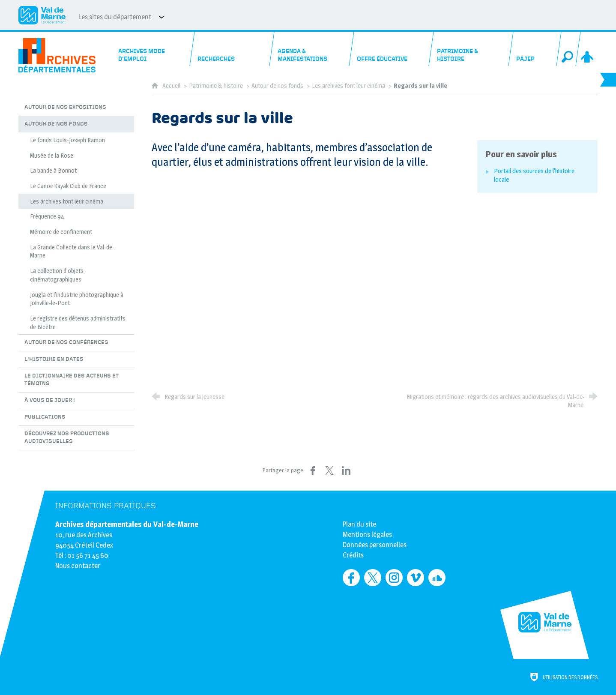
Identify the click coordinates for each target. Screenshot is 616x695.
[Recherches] (232, 49)
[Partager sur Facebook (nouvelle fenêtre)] (313, 470)
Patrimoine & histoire (216, 86)
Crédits (353, 555)
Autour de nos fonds (277, 86)
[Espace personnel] (588, 49)
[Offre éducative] (392, 49)
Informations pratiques (106, 506)
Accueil (172, 86)
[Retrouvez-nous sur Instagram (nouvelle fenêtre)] (394, 578)
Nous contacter (78, 566)
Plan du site (359, 524)
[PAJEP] (535, 49)
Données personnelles (375, 545)
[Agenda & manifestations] (312, 49)
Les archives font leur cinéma (348, 86)
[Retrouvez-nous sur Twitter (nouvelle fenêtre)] (373, 578)
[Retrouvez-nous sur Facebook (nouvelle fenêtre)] (351, 578)
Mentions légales (367, 535)
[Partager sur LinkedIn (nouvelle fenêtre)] (346, 470)
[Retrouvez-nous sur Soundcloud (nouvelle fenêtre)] (437, 578)
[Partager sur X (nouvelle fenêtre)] (329, 470)
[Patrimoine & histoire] (471, 49)
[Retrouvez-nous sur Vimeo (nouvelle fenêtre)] (416, 578)
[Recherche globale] (568, 49)
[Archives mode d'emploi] (153, 49)
